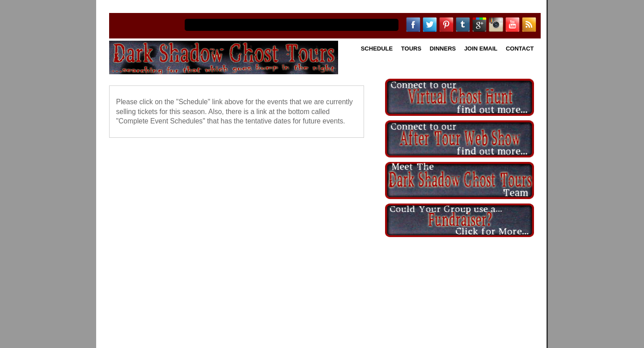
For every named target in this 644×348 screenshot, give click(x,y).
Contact (520, 49)
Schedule (377, 49)
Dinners (443, 49)
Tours (411, 49)
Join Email (481, 49)
